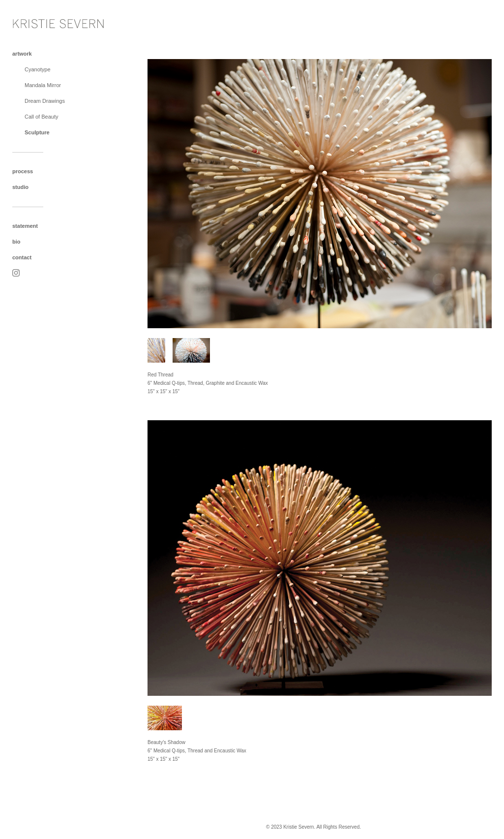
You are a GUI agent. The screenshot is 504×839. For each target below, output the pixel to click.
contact (22, 257)
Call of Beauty (41, 117)
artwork (22, 54)
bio (16, 242)
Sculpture (37, 132)
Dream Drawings (45, 101)
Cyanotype (38, 69)
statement (25, 226)
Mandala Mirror (43, 85)
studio (20, 187)
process (23, 171)
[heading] (37, 21)
